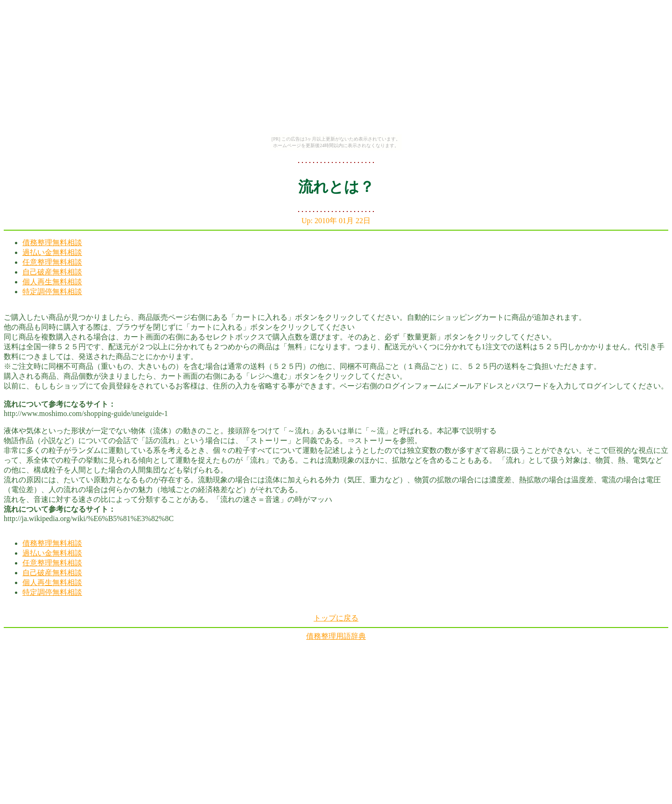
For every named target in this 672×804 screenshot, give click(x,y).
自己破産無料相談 (52, 272)
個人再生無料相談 (52, 282)
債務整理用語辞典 (336, 636)
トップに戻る (336, 618)
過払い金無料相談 (52, 252)
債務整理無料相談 (52, 243)
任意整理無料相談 (52, 262)
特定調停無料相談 (52, 292)
